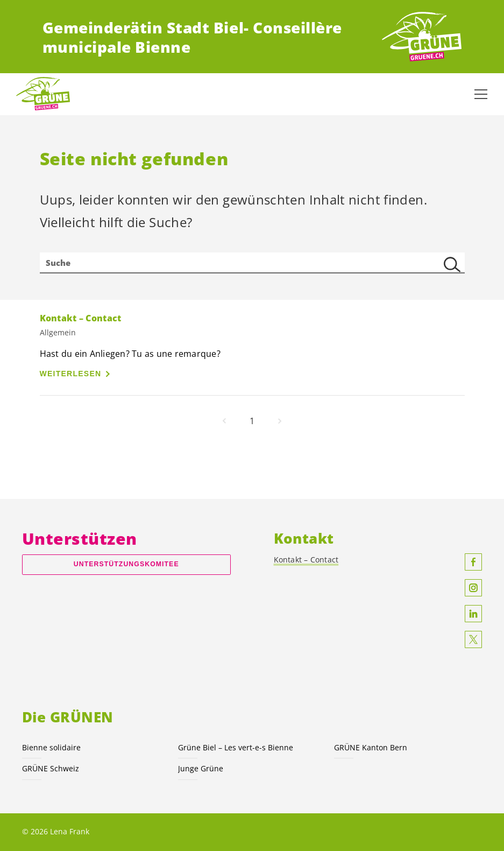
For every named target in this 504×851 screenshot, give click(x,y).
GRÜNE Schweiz (51, 768)
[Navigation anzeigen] (481, 94)
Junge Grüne (201, 768)
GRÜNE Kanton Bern (371, 747)
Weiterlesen (71, 374)
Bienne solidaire (51, 747)
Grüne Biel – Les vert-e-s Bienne (236, 747)
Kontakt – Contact (306, 560)
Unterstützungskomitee (126, 564)
